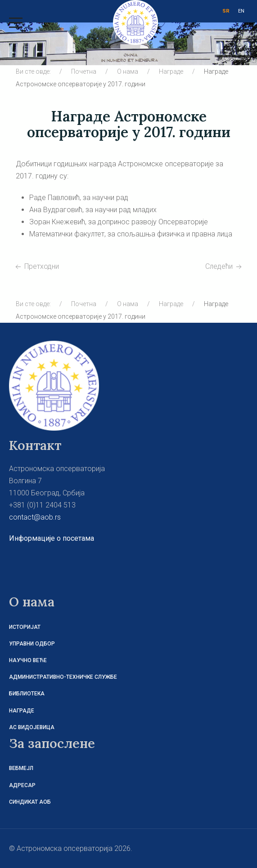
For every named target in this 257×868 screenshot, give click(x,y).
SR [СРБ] (226, 11)
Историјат (25, 627)
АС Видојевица (32, 727)
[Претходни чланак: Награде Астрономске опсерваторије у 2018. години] (36, 266)
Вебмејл (21, 768)
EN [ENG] (241, 11)
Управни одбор (32, 644)
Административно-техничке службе (63, 677)
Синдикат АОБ (30, 802)
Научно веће (28, 660)
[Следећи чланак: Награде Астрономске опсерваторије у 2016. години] (224, 266)
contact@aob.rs (35, 517)
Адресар (22, 785)
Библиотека (27, 694)
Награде (22, 711)
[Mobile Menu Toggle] (16, 22)
